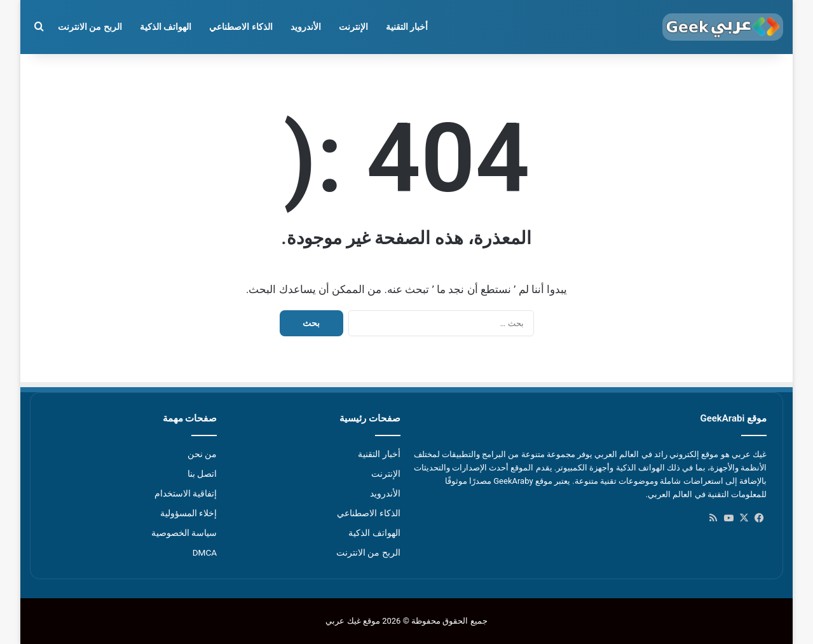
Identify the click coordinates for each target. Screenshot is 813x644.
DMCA (205, 552)
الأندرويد (306, 27)
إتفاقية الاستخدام (186, 493)
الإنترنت (353, 27)
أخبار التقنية (407, 27)
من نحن (202, 454)
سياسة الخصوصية (184, 533)
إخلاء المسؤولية (188, 513)
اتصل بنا (202, 474)
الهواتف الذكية (166, 27)
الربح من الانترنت (90, 27)
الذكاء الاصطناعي (241, 27)
